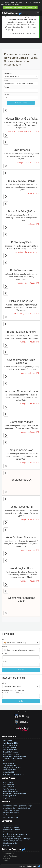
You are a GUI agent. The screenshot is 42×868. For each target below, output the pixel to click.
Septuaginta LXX (8, 772)
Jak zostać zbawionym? (11, 825)
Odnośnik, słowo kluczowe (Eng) (13, 690)
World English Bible (9, 770)
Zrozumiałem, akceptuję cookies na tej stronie (20, 7)
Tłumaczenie (8, 73)
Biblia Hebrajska (8, 784)
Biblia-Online (12, 13)
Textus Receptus (8, 763)
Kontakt (5, 861)
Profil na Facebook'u (10, 856)
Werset (6, 94)
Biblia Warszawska (9, 747)
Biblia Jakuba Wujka (10, 750)
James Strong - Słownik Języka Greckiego (16, 808)
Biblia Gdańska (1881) (10, 745)
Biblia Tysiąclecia (9, 787)
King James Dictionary (10, 815)
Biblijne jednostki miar (10, 832)
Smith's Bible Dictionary (10, 817)
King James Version (10, 765)
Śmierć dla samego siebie (12, 836)
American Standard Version (12, 759)
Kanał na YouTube (9, 854)
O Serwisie (6, 858)
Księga (6, 80)
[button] (21, 77)
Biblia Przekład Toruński (11, 754)
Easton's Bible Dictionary (11, 810)
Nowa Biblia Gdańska (10, 752)
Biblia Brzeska (8, 741)
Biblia (4, 639)
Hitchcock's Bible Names (11, 813)
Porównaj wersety (21, 103)
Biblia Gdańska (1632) (10, 743)
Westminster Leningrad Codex (13, 774)
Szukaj (21, 701)
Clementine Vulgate (9, 761)
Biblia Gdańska (8, 782)
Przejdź (21, 670)
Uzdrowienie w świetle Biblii (11, 830)
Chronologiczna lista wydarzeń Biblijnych (17, 839)
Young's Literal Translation (12, 768)
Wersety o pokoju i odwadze (12, 841)
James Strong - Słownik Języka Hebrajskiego (17, 806)
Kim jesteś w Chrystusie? (11, 827)
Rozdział (7, 87)
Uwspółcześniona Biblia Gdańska (14, 756)
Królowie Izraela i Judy (10, 843)
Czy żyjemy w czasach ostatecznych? (16, 834)
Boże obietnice (8, 845)
